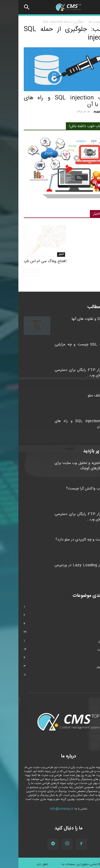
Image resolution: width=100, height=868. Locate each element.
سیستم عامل (87, 639)
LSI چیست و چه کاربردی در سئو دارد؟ (66, 537)
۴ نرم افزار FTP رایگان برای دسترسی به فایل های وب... (65, 370)
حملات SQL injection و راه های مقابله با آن (50, 101)
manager (82, 112)
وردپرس (90, 673)
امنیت (89, 89)
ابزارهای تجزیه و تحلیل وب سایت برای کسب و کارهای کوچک (65, 463)
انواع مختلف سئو (82, 393)
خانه (92, 22)
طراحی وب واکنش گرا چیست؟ (71, 486)
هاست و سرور (86, 664)
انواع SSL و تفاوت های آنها (74, 316)
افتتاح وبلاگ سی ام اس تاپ (27, 259)
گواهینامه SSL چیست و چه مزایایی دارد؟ (65, 345)
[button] (9, 7)
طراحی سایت (87, 647)
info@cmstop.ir (43, 806)
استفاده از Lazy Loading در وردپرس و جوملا (65, 565)
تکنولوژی (89, 622)
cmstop (36, 862)
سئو (93, 630)
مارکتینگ (89, 656)
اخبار (43, 252)
